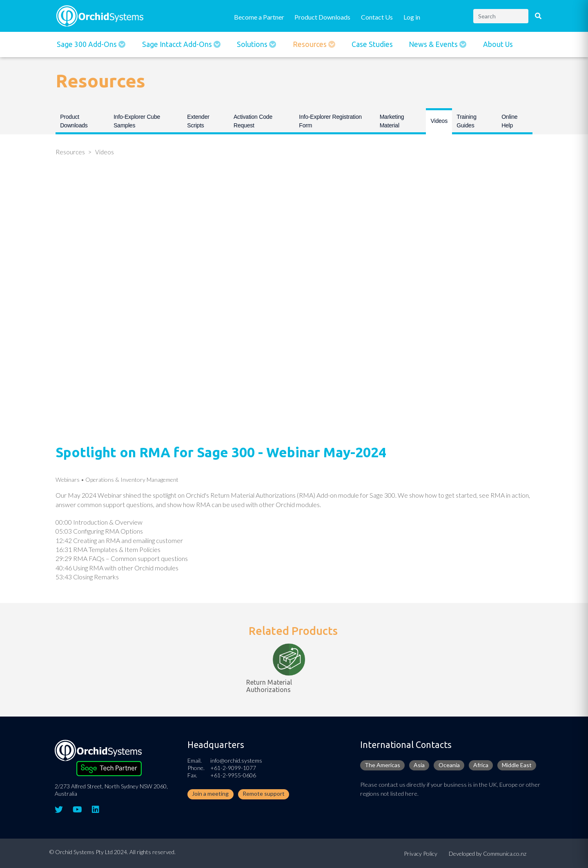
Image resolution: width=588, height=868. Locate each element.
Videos (439, 121)
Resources (311, 44)
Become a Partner (259, 17)
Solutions (253, 44)
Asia (419, 765)
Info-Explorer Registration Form (330, 121)
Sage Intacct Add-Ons (178, 44)
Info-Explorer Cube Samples (137, 121)
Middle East (517, 765)
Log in (412, 17)
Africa (481, 765)
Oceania (449, 765)
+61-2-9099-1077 (233, 768)
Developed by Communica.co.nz (488, 854)
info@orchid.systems (236, 760)
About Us (498, 44)
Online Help (509, 121)
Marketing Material (392, 121)
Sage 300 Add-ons (88, 44)
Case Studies (372, 44)
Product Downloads (322, 17)
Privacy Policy (421, 854)
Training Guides (466, 121)
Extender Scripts (198, 121)
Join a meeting (210, 793)
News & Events (434, 44)
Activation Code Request (253, 121)
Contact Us (377, 17)
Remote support (264, 793)
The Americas (382, 765)
